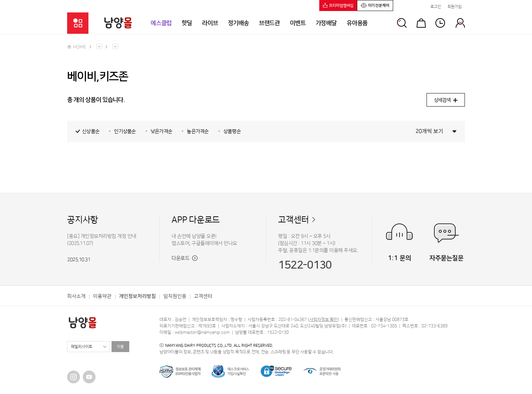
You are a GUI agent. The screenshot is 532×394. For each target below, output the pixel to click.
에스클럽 (161, 23)
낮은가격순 (162, 131)
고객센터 (294, 220)
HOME (77, 47)
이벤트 (298, 23)
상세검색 (446, 100)
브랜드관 (269, 23)
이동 (120, 347)
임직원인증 (175, 296)
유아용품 (357, 23)
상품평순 (232, 131)
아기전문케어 (375, 5)
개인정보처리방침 (137, 296)
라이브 (210, 23)
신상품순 (91, 131)
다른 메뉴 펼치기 (99, 46)
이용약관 (102, 296)
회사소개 (76, 296)
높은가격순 (198, 131)
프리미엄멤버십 (338, 5)
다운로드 (184, 258)
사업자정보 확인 (324, 320)
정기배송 (238, 23)
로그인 (436, 7)
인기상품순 (125, 131)
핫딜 (187, 23)
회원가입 (455, 7)
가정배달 (326, 23)
